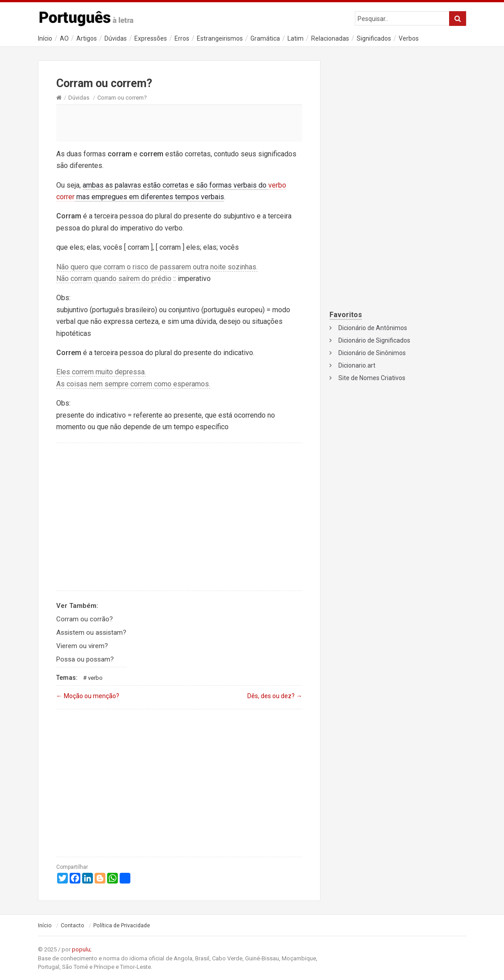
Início (45, 38)
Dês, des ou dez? (275, 696)
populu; (82, 949)
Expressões (151, 38)
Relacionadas (330, 38)
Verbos (409, 38)
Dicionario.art (357, 365)
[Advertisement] (179, 123)
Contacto (73, 926)
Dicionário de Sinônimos (372, 353)
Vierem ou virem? (82, 646)
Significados (374, 38)
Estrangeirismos (220, 38)
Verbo (95, 678)
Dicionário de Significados (374, 340)
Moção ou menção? (88, 696)
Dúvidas (116, 38)
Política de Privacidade (122, 926)
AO (64, 38)
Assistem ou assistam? (91, 632)
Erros (182, 38)
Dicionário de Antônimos (373, 328)
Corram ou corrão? (85, 619)
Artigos (87, 38)
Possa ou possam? (85, 659)
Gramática (265, 38)
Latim (296, 38)
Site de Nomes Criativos (372, 378)
